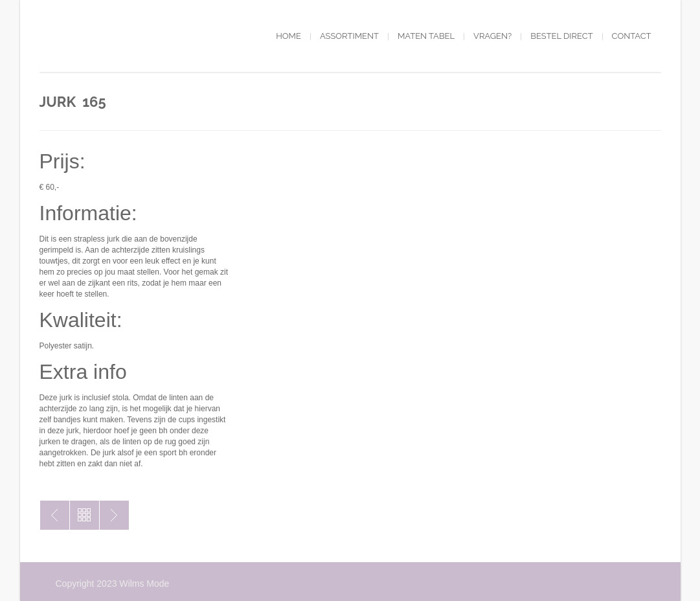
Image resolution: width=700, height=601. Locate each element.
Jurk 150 (55, 515)
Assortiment (349, 36)
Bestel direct (561, 36)
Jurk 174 (114, 515)
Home (288, 36)
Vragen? (492, 36)
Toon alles (85, 515)
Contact (632, 36)
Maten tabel (426, 36)
